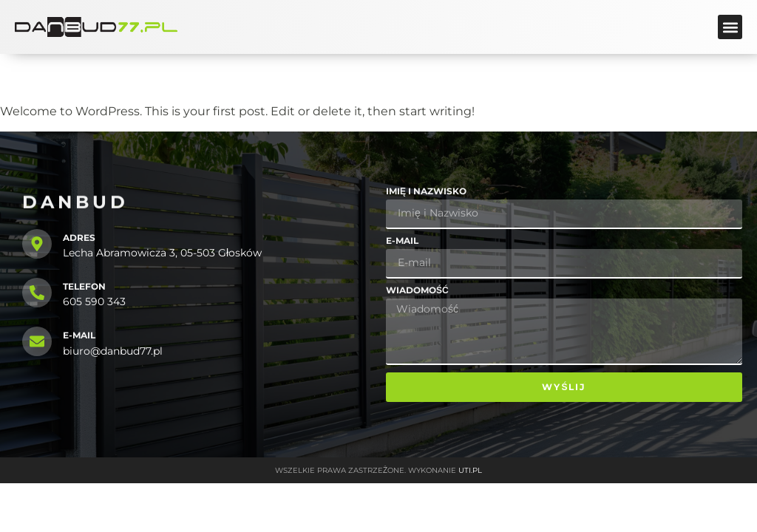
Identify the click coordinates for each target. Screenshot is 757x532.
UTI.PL (470, 470)
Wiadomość (417, 291)
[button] (730, 27)
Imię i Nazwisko (426, 192)
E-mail (402, 241)
